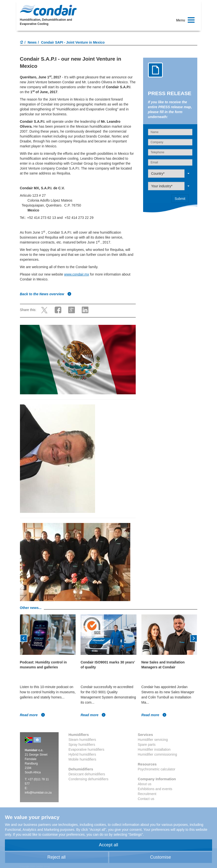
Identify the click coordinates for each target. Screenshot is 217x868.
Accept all (108, 845)
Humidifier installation (154, 749)
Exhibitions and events (155, 789)
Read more (33, 715)
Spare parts (147, 745)
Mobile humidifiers (82, 759)
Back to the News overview (46, 294)
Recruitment (147, 794)
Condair (48, 10)
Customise (160, 857)
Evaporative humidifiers (86, 749)
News (32, 42)
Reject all (56, 857)
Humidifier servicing (153, 740)
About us (144, 784)
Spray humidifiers (82, 745)
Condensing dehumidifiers (88, 779)
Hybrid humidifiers (82, 754)
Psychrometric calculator (157, 769)
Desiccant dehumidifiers (87, 774)
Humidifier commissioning (157, 754)
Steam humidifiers (82, 740)
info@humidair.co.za (38, 793)
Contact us (146, 799)
